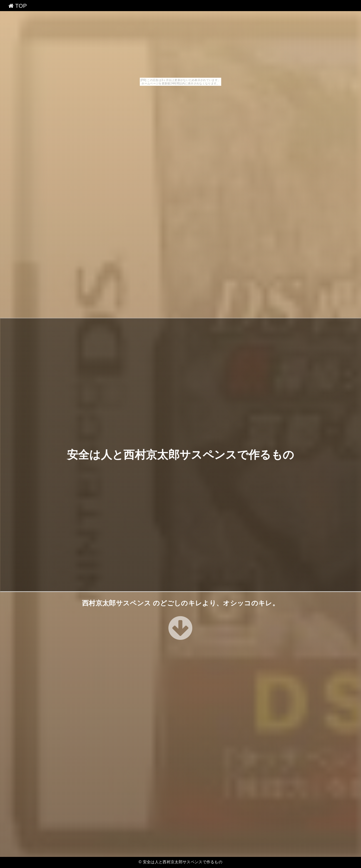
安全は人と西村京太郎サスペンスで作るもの (180, 455)
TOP (18, 6)
